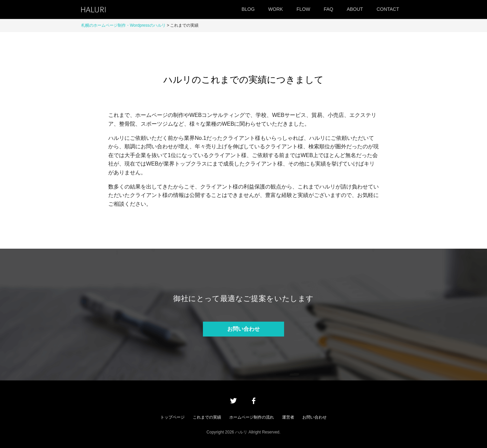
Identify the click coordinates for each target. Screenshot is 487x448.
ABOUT (355, 9)
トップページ (172, 417)
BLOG (248, 9)
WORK (276, 9)
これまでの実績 (207, 417)
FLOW (303, 9)
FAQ (328, 9)
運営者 (288, 417)
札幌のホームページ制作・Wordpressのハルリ (123, 25)
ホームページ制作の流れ (252, 417)
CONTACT (388, 9)
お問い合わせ (243, 329)
